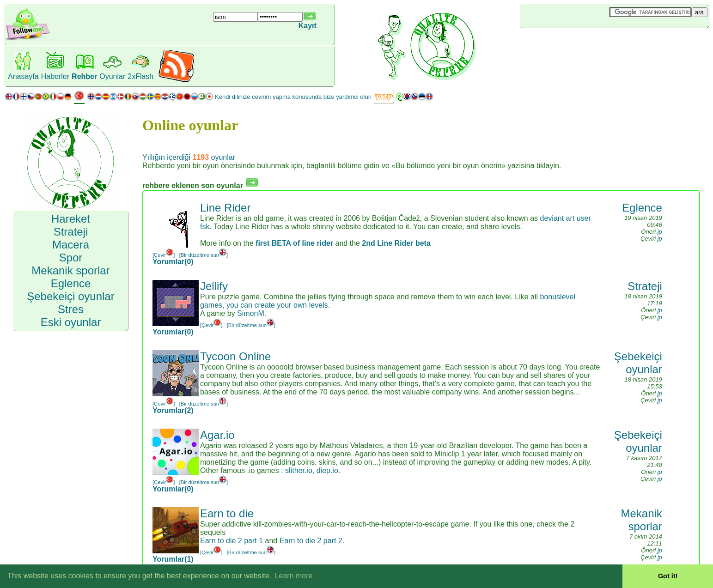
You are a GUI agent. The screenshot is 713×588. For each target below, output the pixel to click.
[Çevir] (164, 255)
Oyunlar (112, 76)
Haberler (55, 76)
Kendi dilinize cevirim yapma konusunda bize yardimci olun (293, 97)
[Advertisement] (575, 43)
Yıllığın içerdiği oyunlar (189, 157)
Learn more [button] (294, 576)
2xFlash (140, 76)
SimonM (251, 313)
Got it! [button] (668, 576)
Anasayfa (23, 76)
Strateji (645, 286)
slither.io (299, 470)
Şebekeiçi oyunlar (638, 363)
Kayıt (308, 26)
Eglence (642, 208)
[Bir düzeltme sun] (204, 255)
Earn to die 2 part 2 (311, 541)
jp (660, 232)
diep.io (327, 470)
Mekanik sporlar (641, 520)
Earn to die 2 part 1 (232, 541)
